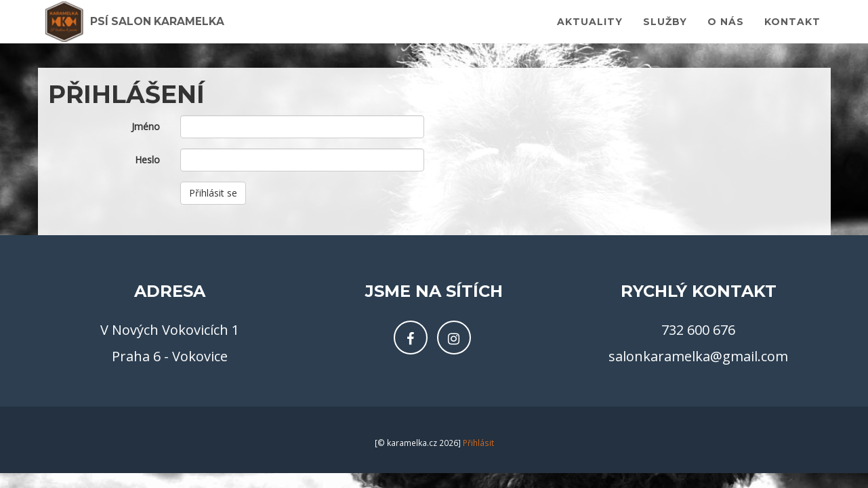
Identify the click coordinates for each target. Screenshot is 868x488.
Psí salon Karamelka (174, 27)
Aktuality (590, 27)
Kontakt (792, 27)
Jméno (146, 126)
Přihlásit (478, 443)
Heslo (147, 160)
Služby (665, 27)
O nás (726, 27)
